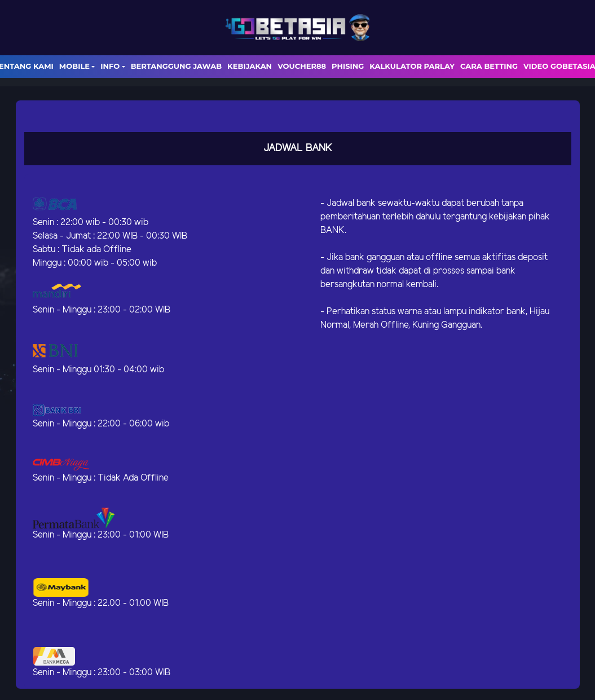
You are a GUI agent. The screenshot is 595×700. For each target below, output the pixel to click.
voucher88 (302, 66)
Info (110, 66)
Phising (348, 66)
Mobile (74, 66)
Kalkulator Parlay (412, 66)
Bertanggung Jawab (176, 66)
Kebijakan (250, 66)
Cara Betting (489, 66)
